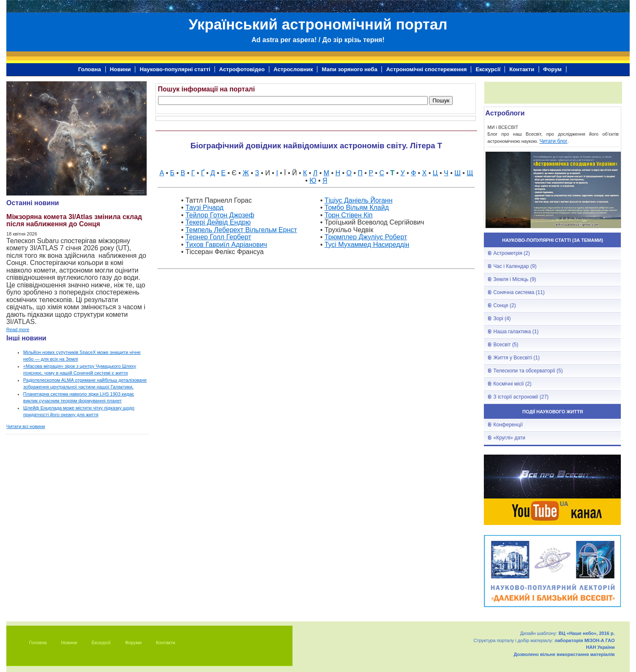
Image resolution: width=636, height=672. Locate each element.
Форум (553, 69)
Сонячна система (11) (519, 292)
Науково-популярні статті (175, 69)
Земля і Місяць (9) (515, 279)
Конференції (508, 425)
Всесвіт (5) (506, 345)
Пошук (441, 100)
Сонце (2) (505, 305)
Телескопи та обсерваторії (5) (528, 371)
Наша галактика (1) (516, 332)
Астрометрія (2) (512, 253)
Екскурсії (488, 69)
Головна (89, 69)
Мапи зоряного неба (349, 69)
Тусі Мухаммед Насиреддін (367, 245)
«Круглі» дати (510, 438)
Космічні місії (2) (513, 384)
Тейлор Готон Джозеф (220, 215)
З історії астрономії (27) (521, 397)
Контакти (522, 69)
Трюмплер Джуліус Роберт (366, 237)
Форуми (133, 643)
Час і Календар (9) (515, 266)
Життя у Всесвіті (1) (517, 358)
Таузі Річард (204, 207)
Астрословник (293, 69)
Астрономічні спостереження (426, 69)
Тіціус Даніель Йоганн (358, 200)
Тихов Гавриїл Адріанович (226, 245)
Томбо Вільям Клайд (357, 207)
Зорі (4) (502, 319)
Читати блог (554, 141)
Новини (121, 69)
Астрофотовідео (242, 69)
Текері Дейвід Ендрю (218, 222)
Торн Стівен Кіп (349, 215)
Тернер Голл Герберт (218, 237)
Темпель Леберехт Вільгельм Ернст (241, 230)
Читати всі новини (26, 426)
